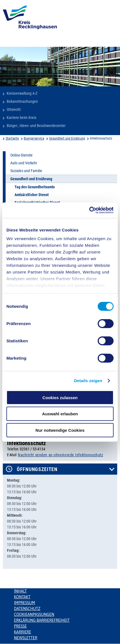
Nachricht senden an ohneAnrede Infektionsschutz (60, 455)
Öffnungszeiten (37, 469)
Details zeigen (88, 381)
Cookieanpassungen (34, 614)
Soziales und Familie (26, 171)
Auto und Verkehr (24, 163)
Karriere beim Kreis (21, 118)
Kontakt (22, 597)
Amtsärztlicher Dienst (32, 195)
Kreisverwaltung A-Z (22, 93)
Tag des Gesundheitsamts (35, 187)
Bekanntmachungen (22, 101)
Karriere (23, 632)
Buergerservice (34, 138)
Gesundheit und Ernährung (67, 138)
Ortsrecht (14, 109)
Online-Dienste (21, 155)
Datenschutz (27, 609)
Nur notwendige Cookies (60, 430)
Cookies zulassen (60, 397)
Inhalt (20, 591)
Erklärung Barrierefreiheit (42, 620)
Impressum (25, 603)
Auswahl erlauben (60, 414)
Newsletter (26, 638)
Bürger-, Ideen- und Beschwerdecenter (36, 126)
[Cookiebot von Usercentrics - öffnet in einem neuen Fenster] (89, 210)
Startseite (12, 138)
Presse (20, 626)
